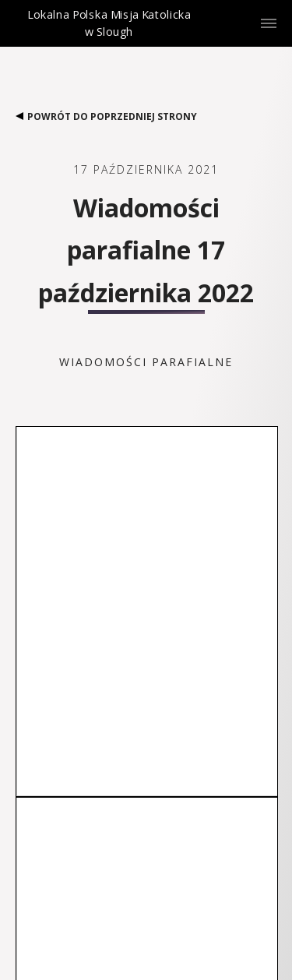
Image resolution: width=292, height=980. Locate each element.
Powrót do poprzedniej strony (106, 116)
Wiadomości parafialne (146, 362)
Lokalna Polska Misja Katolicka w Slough (109, 37)
